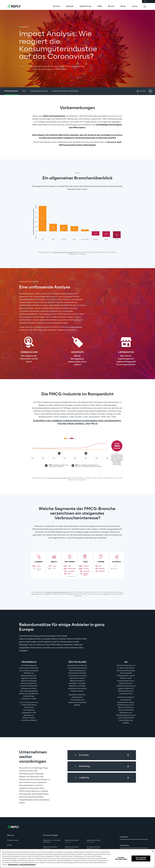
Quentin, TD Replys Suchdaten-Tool (58, 592)
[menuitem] (56, 6)
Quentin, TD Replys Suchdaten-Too (65, 252)
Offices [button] (9, 845)
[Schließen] (153, 851)
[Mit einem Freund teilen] (150, 91)
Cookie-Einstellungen (121, 858)
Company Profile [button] (12, 840)
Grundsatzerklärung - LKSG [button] (94, 848)
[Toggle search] (145, 6)
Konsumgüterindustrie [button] (39, 91)
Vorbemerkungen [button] (11, 91)
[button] (134, 837)
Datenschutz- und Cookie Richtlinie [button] (52, 841)
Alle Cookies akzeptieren (141, 858)
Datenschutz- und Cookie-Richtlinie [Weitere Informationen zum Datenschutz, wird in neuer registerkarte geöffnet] (22, 865)
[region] (77, 858)
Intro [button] (24, 91)
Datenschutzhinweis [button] (50, 848)
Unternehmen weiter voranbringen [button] (65, 91)
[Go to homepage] (14, 6)
